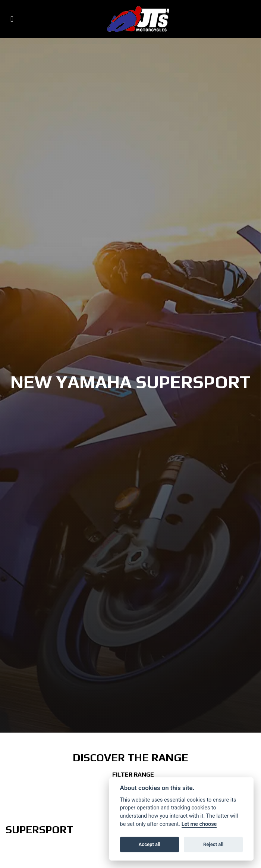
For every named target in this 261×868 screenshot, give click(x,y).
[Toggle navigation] (12, 19)
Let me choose (199, 824)
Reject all (213, 844)
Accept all (150, 844)
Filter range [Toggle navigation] (130, 775)
